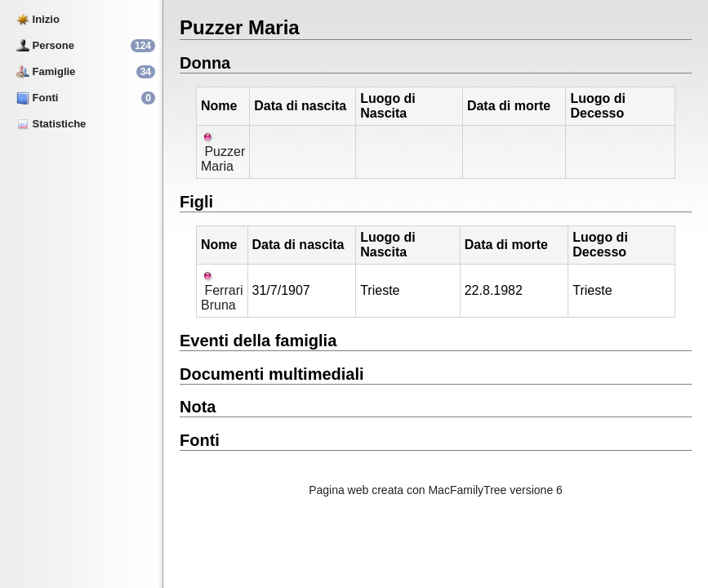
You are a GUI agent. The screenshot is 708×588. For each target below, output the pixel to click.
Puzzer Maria (223, 152)
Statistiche (51, 124)
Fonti (37, 98)
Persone (45, 45)
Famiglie (46, 71)
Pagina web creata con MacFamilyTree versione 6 (436, 490)
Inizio (38, 19)
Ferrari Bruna (222, 291)
